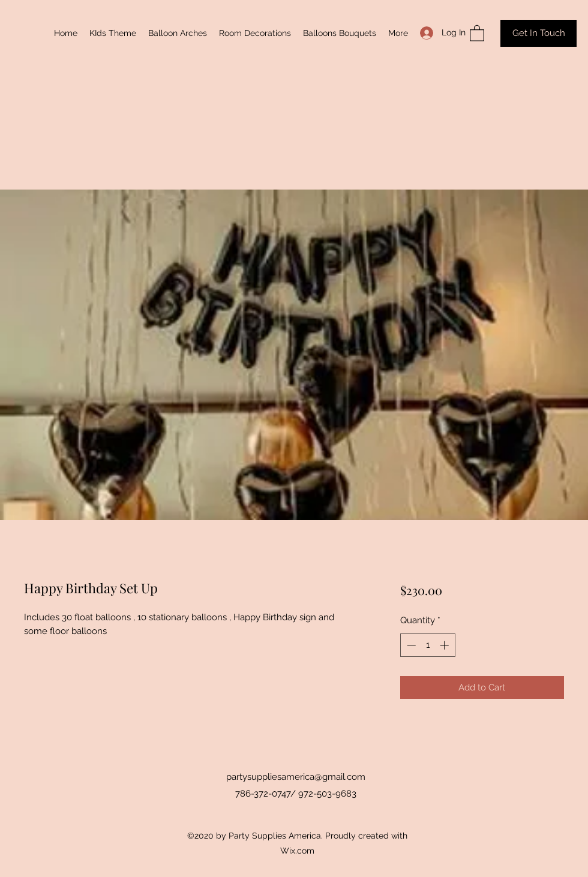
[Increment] (445, 645)
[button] (477, 33)
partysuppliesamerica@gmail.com (296, 777)
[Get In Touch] (538, 33)
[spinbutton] (427, 645)
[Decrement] (410, 645)
